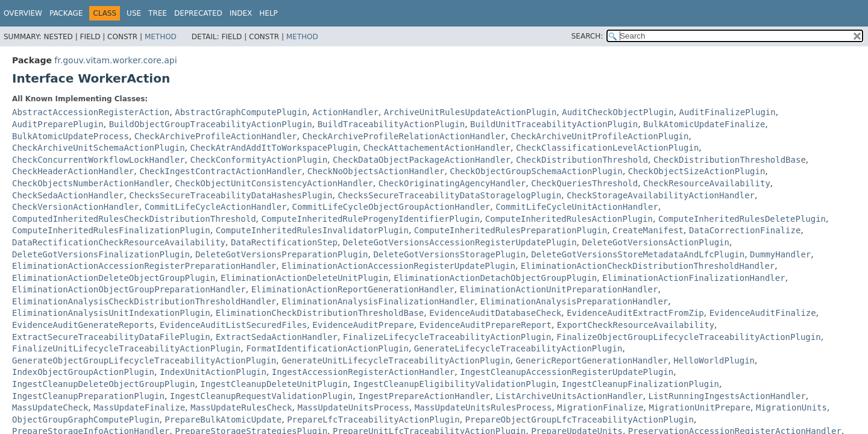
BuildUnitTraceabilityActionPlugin (554, 124)
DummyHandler (780, 254)
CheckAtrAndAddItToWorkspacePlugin (274, 148)
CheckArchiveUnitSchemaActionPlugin (99, 148)
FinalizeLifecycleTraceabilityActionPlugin (447, 337)
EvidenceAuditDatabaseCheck (495, 313)
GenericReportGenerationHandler (592, 360)
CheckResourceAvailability (707, 183)
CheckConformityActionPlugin (259, 160)
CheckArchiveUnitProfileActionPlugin (599, 136)
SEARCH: (587, 36)
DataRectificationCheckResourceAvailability (119, 242)
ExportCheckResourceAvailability (636, 325)
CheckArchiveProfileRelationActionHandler (404, 136)
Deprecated (198, 13)
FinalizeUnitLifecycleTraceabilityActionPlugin (126, 348)
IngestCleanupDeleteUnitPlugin (274, 384)
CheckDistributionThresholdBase (730, 160)
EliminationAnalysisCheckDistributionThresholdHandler (144, 301)
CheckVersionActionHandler (76, 207)
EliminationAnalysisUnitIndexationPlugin (111, 313)
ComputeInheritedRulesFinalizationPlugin (111, 230)
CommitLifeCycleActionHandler (216, 207)
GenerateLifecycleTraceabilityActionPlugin (518, 348)
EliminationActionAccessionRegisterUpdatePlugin (398, 266)
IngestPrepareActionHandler (424, 396)
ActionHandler (345, 112)
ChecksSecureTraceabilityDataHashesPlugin (231, 195)
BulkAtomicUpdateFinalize (704, 124)
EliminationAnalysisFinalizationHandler (378, 301)
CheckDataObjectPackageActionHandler (422, 160)
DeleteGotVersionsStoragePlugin (449, 254)
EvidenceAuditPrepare (363, 325)
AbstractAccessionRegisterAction (91, 112)
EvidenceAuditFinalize (763, 313)
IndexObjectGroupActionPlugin (83, 372)
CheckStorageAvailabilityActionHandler (661, 195)
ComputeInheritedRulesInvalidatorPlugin (312, 230)
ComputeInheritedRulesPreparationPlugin (511, 230)
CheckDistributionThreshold (582, 160)
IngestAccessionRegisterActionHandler (363, 372)
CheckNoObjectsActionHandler (376, 171)
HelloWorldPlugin (714, 360)
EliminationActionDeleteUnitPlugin (304, 278)
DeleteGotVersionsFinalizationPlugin (101, 254)
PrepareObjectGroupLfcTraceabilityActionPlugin (580, 420)
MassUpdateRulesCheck (241, 407)
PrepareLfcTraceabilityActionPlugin (373, 420)
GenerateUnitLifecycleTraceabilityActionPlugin (396, 360)
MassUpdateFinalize (139, 407)
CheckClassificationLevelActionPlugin (607, 148)
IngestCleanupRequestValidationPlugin (261, 396)
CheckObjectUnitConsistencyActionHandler (274, 183)
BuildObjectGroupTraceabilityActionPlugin (211, 124)
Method (161, 37)
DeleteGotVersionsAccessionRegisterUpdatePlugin (460, 242)
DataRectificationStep (284, 242)
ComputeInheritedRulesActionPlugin (569, 219)
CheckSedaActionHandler (68, 195)
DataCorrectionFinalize (745, 230)
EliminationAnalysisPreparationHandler (574, 301)
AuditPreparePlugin (58, 124)
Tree (158, 13)
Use (134, 13)
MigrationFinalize (600, 407)
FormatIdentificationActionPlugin (327, 348)
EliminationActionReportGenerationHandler (353, 289)
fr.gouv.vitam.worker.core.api (115, 60)
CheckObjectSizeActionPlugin (697, 171)
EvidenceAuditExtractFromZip (635, 313)
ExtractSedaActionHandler (277, 337)
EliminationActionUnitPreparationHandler (559, 289)
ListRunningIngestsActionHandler (727, 396)
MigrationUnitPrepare (700, 407)
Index (241, 13)
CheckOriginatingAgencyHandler (452, 183)
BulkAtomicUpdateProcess (71, 136)
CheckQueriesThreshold (584, 183)
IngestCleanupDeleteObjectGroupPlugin (103, 384)
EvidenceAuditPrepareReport (486, 325)
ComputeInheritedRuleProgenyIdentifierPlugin (370, 219)
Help (269, 13)
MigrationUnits (791, 407)
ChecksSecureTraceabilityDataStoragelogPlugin (449, 195)
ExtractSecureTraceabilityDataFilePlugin (111, 337)
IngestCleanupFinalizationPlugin (640, 384)
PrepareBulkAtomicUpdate (223, 420)
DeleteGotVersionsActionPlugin (655, 242)
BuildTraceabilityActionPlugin (391, 124)
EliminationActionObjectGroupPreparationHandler (129, 289)
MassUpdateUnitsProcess (353, 407)
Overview (23, 13)
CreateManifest (648, 230)
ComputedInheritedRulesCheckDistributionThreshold (134, 219)
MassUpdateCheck (50, 407)
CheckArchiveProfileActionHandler (216, 136)
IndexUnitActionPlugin (213, 372)
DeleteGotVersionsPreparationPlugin (282, 254)
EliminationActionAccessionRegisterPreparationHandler (144, 266)
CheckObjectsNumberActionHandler (91, 183)
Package (66, 13)
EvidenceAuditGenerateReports (83, 325)
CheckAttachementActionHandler (437, 148)
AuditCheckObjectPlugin (618, 112)
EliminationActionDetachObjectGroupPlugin (495, 278)
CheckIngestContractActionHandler (221, 171)
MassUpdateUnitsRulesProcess (483, 407)
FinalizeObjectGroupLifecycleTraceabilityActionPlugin (688, 337)
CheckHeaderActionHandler (73, 171)
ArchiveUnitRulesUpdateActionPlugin (470, 112)
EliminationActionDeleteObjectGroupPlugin (114, 278)
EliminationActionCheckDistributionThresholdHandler (648, 266)
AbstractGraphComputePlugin (241, 112)
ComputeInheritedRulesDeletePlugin (742, 219)
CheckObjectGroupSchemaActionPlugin (536, 171)
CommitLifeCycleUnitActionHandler (577, 207)
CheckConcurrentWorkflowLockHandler (99, 160)
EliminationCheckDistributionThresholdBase (320, 313)
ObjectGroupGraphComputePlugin (86, 420)
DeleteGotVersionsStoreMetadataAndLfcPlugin (638, 254)
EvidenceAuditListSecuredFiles (233, 325)
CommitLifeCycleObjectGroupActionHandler (392, 207)
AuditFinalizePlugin (728, 112)
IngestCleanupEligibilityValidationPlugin (455, 384)
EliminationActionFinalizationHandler (693, 278)
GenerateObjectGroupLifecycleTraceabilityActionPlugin (144, 360)
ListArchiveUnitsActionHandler (569, 396)
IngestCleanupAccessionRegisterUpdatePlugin (567, 372)
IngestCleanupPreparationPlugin (88, 396)
